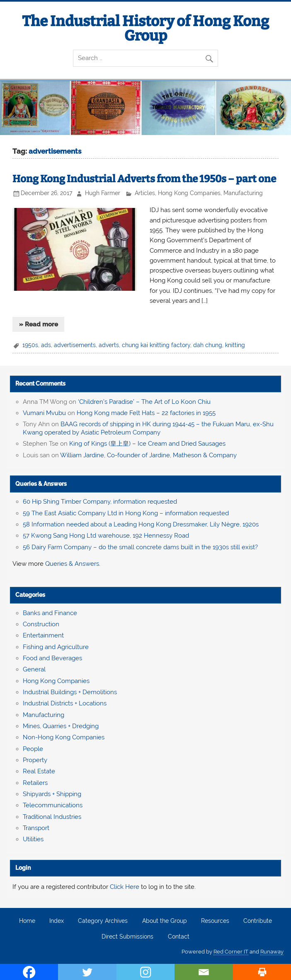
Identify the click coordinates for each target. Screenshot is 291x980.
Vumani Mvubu (44, 413)
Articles (145, 193)
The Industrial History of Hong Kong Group (145, 28)
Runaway (272, 952)
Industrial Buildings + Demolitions (70, 692)
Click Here (125, 887)
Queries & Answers (41, 484)
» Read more (39, 324)
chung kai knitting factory (156, 345)
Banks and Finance (50, 613)
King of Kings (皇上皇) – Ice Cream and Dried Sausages (147, 444)
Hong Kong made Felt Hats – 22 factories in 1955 (146, 413)
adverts (109, 345)
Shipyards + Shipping (52, 794)
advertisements (75, 345)
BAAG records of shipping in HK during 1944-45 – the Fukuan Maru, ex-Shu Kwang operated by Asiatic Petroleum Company (148, 428)
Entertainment (43, 635)
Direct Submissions (127, 937)
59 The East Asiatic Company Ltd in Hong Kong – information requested (126, 513)
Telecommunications (53, 805)
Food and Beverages (52, 658)
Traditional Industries (52, 817)
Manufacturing (243, 193)
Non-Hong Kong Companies (64, 737)
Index (57, 921)
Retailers (35, 783)
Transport (36, 828)
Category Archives (103, 921)
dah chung (208, 345)
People (33, 749)
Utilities (33, 839)
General (34, 669)
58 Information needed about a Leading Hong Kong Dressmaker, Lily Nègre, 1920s (141, 524)
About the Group (165, 921)
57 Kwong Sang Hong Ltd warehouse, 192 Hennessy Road (106, 536)
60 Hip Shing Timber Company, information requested (100, 502)
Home (27, 921)
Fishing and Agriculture (56, 647)
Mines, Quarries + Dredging (61, 726)
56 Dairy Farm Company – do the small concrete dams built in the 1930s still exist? (140, 547)
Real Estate (39, 771)
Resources (215, 921)
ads (46, 345)
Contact (179, 937)
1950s (30, 345)
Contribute (258, 921)
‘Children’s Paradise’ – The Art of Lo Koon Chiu (144, 402)
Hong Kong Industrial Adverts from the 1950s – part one (144, 179)
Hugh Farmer (103, 193)
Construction (41, 624)
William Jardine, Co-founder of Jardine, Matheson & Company (148, 455)
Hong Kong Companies (189, 193)
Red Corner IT (231, 952)
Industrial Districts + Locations (65, 703)
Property (35, 760)
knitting (235, 345)
